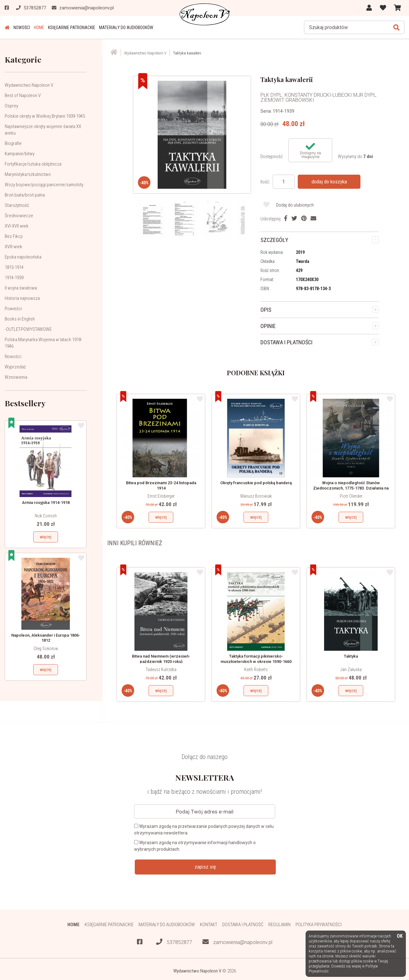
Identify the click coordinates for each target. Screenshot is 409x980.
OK (400, 936)
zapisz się (205, 867)
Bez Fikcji (14, 236)
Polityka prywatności (319, 925)
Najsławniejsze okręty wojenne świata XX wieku (43, 130)
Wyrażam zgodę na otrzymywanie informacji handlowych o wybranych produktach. (195, 846)
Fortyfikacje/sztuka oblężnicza (33, 164)
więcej (46, 537)
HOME (39, 28)
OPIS (266, 310)
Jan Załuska (351, 670)
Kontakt (209, 925)
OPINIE (268, 326)
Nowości (22, 28)
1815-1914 (14, 267)
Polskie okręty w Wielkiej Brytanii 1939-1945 (45, 116)
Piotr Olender (351, 496)
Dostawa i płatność (243, 925)
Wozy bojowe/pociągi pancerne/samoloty (44, 185)
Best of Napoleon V (23, 95)
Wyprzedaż (15, 367)
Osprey (11, 106)
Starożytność (17, 205)
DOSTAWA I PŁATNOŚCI (286, 342)
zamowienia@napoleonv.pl (237, 942)
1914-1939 (14, 278)
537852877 (174, 942)
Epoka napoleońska (23, 257)
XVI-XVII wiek (17, 226)
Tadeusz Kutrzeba (161, 670)
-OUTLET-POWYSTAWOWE (28, 329)
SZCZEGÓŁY (274, 240)
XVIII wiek (13, 247)
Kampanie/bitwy (20, 154)
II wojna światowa (21, 288)
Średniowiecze (19, 216)
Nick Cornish (46, 516)
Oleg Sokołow (46, 649)
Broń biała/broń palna (25, 195)
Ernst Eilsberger (161, 496)
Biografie (13, 143)
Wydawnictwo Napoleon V (29, 85)
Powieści (13, 309)
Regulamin (279, 925)
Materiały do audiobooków (126, 28)
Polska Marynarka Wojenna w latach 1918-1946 (43, 343)
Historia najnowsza (22, 298)
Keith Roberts (256, 670)
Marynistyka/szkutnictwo (28, 174)
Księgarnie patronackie (72, 28)
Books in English (20, 319)
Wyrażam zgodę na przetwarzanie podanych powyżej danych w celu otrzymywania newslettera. (204, 830)
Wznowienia (16, 377)
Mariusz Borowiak (256, 496)
